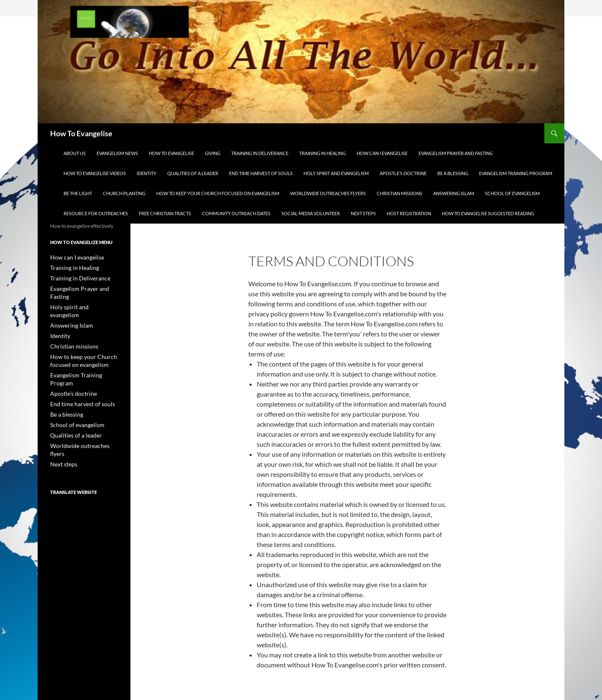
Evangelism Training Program (516, 173)
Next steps (363, 213)
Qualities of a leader (193, 173)
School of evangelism (512, 193)
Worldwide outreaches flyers (328, 193)
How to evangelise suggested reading (488, 213)
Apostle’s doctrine (403, 173)
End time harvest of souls (261, 173)
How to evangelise (171, 153)
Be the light (78, 193)
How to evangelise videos (95, 173)
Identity (147, 173)
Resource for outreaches (96, 213)
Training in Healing (323, 153)
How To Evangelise (81, 133)
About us (75, 153)
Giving (213, 153)
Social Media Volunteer (311, 213)
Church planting (124, 193)
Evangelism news (117, 153)
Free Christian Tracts (165, 213)
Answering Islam (454, 193)
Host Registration (409, 213)
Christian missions (399, 193)
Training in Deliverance (260, 153)
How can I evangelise (382, 153)
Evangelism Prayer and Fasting (456, 153)
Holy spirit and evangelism (336, 173)
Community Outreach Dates (236, 213)
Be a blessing (453, 173)
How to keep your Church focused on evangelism (218, 193)
